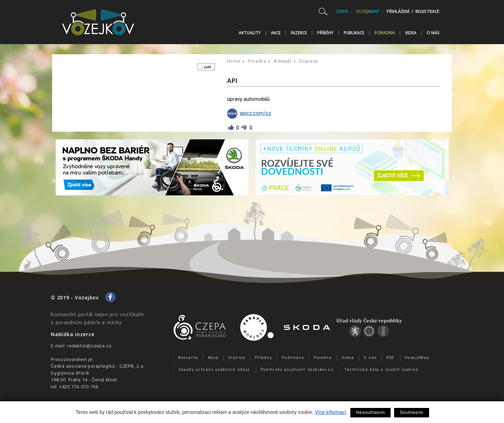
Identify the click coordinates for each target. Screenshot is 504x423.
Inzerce (299, 33)
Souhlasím (411, 412)
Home (234, 61)
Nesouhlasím (370, 412)
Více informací (331, 412)
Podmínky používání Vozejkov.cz (297, 370)
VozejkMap (417, 358)
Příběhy (325, 33)
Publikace (354, 33)
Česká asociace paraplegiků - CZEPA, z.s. (98, 366)
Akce (276, 33)
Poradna (385, 33)
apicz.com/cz (249, 113)
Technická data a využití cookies (381, 370)
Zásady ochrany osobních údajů (214, 370)
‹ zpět (205, 67)
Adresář (283, 61)
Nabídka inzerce (72, 334)
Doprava (308, 61)
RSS (390, 358)
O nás (433, 33)
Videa (411, 33)
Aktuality (250, 33)
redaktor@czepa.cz (89, 346)
